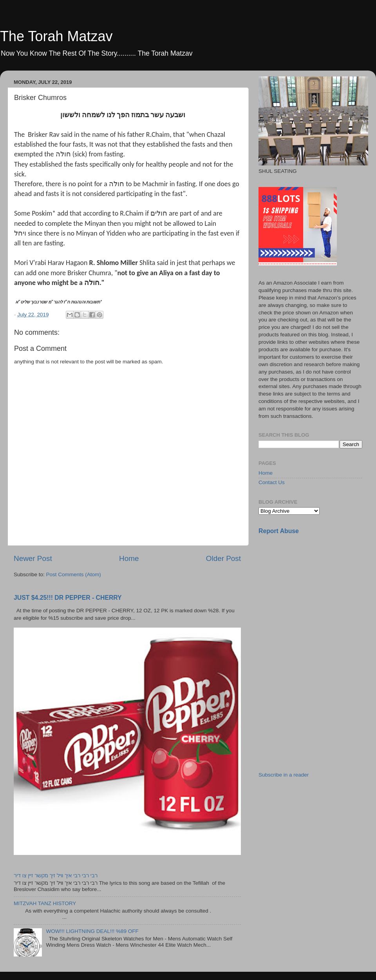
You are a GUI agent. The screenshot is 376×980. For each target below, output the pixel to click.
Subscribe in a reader (284, 775)
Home (129, 558)
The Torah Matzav (56, 36)
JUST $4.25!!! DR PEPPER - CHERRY (68, 598)
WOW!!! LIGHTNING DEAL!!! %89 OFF (92, 931)
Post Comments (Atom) (74, 574)
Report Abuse (279, 531)
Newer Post (33, 558)
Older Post (223, 558)
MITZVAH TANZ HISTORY (45, 903)
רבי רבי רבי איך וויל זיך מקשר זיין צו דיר (56, 876)
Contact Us (272, 482)
